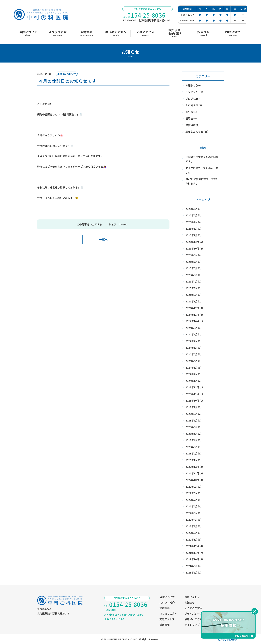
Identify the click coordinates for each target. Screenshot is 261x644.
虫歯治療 (192, 125)
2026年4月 (194, 222)
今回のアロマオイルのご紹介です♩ (202, 159)
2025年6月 (194, 268)
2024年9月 (194, 328)
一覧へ (103, 239)
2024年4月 (194, 361)
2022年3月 (194, 526)
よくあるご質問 (193, 608)
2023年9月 (194, 407)
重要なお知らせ (197, 132)
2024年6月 (194, 348)
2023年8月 (194, 414)
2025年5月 (194, 275)
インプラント (195, 92)
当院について (167, 597)
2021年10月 (194, 559)
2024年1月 (194, 381)
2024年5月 (194, 354)
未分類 (191, 112)
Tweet (123, 224)
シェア (113, 224)
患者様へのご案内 (195, 619)
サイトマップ (192, 625)
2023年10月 (194, 401)
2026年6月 (194, 209)
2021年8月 (194, 573)
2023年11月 (194, 394)
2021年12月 (194, 546)
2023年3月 (194, 447)
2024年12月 (194, 308)
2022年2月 (194, 533)
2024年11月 (194, 315)
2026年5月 (194, 215)
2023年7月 (194, 420)
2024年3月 (194, 368)
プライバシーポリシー (197, 614)
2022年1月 (194, 540)
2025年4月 (194, 282)
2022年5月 (194, 513)
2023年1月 (194, 460)
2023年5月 (194, 434)
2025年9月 (194, 255)
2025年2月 (194, 295)
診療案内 (165, 608)
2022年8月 (194, 493)
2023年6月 (194, 427)
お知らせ (193, 85)
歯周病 (191, 118)
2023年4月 (194, 440)
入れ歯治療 (194, 105)
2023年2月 (194, 453)
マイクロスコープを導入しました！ (202, 170)
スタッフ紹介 (167, 603)
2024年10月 (194, 321)
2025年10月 (194, 249)
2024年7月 (194, 341)
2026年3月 (194, 229)
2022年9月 (194, 487)
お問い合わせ (192, 597)
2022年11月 (194, 473)
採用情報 (165, 625)
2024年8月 (194, 334)
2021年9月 (194, 566)
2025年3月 (194, 288)
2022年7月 (194, 500)
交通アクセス (167, 619)
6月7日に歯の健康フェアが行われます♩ (202, 181)
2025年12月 (194, 242)
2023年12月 (194, 387)
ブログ (193, 99)
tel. (144, 15)
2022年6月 (194, 506)
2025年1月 (194, 301)
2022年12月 (194, 467)
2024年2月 (194, 374)
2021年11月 (194, 553)
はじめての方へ (168, 614)
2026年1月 (194, 235)
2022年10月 (194, 480)
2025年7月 (194, 262)
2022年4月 (194, 520)
